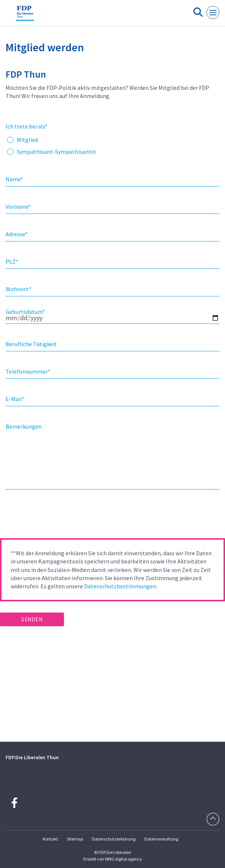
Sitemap (75, 839)
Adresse (17, 234)
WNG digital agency (123, 859)
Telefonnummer (28, 371)
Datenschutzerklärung (114, 839)
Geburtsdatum (25, 312)
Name (14, 179)
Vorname (18, 207)
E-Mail (15, 399)
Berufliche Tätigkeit (31, 344)
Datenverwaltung (161, 839)
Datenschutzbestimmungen (120, 586)
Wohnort (18, 289)
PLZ (12, 261)
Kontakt (50, 839)
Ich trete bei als (27, 126)
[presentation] (57, 516)
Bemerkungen (24, 426)
